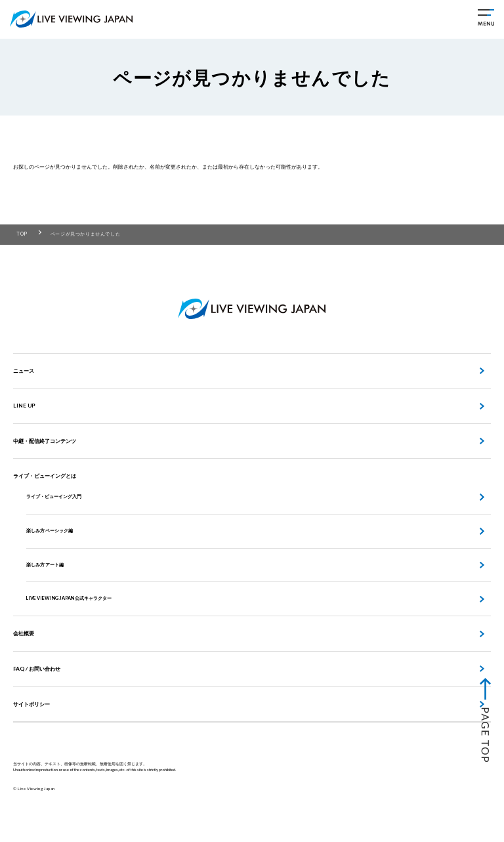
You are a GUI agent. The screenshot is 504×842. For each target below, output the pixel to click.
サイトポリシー (31, 704)
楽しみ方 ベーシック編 (50, 531)
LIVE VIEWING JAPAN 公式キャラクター (69, 598)
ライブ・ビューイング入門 (54, 496)
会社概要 (24, 633)
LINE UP (24, 406)
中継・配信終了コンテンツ (45, 441)
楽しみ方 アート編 (45, 565)
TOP (22, 234)
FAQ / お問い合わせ (37, 669)
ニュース (24, 371)
